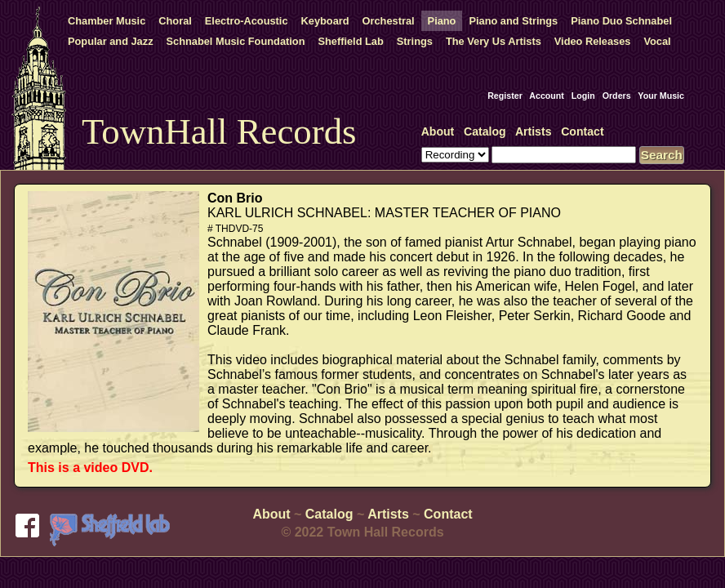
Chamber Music (107, 21)
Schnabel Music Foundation (236, 41)
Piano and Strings (513, 21)
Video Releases (593, 41)
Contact (582, 131)
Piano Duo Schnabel (621, 21)
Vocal (657, 41)
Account (547, 96)
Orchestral (389, 21)
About (438, 131)
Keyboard (325, 21)
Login (583, 96)
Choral (175, 21)
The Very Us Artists (494, 41)
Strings (415, 41)
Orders (617, 96)
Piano (442, 21)
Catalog (485, 131)
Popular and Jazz (111, 41)
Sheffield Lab (350, 41)
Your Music (661, 96)
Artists (534, 131)
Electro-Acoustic (247, 21)
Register (505, 96)
